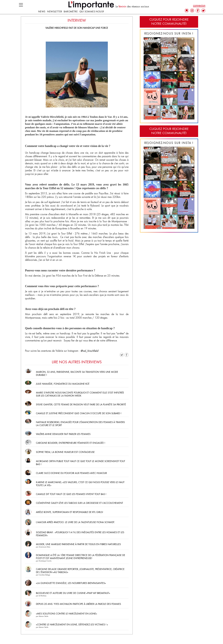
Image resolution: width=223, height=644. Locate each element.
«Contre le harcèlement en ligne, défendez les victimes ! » (72, 625)
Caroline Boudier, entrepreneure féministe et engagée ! (71, 443)
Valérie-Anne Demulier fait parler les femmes (63, 434)
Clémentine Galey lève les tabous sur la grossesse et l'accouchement (79, 503)
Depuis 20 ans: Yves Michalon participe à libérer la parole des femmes (78, 604)
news (42, 12)
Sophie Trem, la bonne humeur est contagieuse (65, 452)
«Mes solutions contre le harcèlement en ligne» (66, 614)
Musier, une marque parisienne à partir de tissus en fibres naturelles (78, 544)
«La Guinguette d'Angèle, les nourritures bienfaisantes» (71, 583)
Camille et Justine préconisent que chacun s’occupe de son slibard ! (79, 414)
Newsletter (55, 12)
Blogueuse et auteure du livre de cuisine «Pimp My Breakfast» (73, 593)
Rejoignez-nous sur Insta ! (169, 34)
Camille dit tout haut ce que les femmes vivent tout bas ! (71, 494)
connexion (199, 6)
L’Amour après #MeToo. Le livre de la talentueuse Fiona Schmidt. (75, 522)
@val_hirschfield (89, 351)
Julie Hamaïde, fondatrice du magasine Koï (63, 384)
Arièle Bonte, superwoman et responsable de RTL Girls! (69, 512)
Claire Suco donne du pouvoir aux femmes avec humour (71, 473)
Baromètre (71, 12)
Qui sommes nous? (93, 12)
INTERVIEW (77, 21)
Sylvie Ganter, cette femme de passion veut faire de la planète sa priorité (81, 405)
